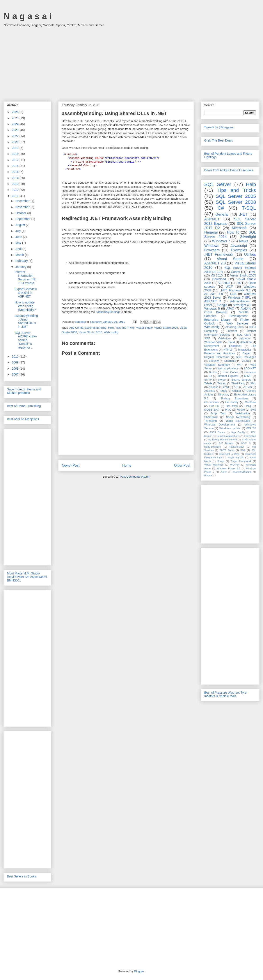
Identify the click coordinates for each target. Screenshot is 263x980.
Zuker (224, 472)
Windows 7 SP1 (240, 298)
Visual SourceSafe (238, 421)
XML (253, 383)
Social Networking (238, 417)
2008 (16, 369)
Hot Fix (214, 406)
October (21, 213)
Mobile (241, 410)
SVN (253, 410)
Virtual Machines (214, 465)
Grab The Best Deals (219, 140)
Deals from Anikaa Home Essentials (229, 170)
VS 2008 (224, 283)
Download (219, 279)
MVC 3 (246, 443)
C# (221, 208)
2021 (16, 142)
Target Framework (241, 461)
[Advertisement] (131, 62)
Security (214, 361)
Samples (210, 316)
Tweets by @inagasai (219, 127)
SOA (243, 450)
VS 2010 (217, 275)
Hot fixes (232, 406)
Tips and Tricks (125, 328)
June (19, 237)
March (20, 255)
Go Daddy (232, 402)
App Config (76, 328)
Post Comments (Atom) (135, 477)
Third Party (238, 383)
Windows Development (220, 425)
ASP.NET (212, 219)
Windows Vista (213, 342)
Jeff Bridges (226, 443)
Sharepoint (211, 417)
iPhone (208, 475)
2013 (16, 184)
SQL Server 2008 (236, 202)
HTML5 (228, 350)
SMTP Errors (227, 450)
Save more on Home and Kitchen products (24, 391)
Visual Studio (144, 328)
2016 (16, 166)
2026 (16, 112)
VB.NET (247, 361)
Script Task (218, 413)
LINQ (248, 406)
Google (222, 305)
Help (111, 328)
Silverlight (248, 237)
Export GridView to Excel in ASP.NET (26, 293)
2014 (16, 178)
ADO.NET (250, 369)
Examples (239, 250)
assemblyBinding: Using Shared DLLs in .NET (26, 321)
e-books (213, 387)
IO (210, 376)
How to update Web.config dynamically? (25, 306)
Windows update (230, 428)
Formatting (250, 436)
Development (239, 316)
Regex (246, 353)
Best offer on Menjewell (23, 419)
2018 (16, 154)
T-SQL (249, 208)
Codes (235, 272)
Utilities (250, 254)
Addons (246, 308)
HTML (252, 272)
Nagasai (211, 232)
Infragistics (245, 350)
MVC (228, 410)
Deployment (212, 346)
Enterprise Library (217, 320)
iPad (226, 387)
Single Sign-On (236, 457)
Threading (211, 421)
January (21, 267)
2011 (16, 196)
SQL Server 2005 (236, 196)
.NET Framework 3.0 (235, 290)
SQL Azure (244, 335)
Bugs (224, 391)
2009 (16, 362)
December (23, 201)
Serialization (242, 413)
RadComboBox (213, 447)
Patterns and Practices (219, 353)
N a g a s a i (28, 16)
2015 (16, 172)
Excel (208, 305)
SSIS (207, 338)
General (222, 214)
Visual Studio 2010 (91, 332)
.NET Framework (219, 254)
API (236, 387)
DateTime (246, 342)
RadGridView (237, 447)
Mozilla (244, 312)
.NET (243, 214)
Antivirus (210, 391)
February (22, 261)
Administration (240, 301)
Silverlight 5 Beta (229, 454)
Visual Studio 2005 (166, 328)
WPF (240, 365)
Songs (221, 461)
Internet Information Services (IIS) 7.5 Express (26, 277)
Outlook (210, 323)
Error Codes (230, 372)
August (20, 225)
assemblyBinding (96, 328)
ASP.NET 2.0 (215, 263)
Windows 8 (212, 308)
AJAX (230, 308)
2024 (16, 124)
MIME (248, 376)
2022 (16, 136)
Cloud (231, 342)
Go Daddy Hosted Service (223, 439)
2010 (16, 356)
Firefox (245, 320)
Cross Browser (216, 312)
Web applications (228, 369)
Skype (222, 380)
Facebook (235, 346)
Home (127, 465)
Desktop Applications (228, 436)
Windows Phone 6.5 (228, 468)
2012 (16, 190)
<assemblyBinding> (108, 312)
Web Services (237, 323)
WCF (229, 287)
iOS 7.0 (251, 428)
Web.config (111, 332)
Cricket (237, 391)
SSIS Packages (246, 357)
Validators (244, 338)
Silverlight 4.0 (242, 305)
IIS (239, 283)
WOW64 (235, 465)
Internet (232, 331)
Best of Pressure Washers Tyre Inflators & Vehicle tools (225, 694)
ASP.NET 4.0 (214, 294)
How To (233, 232)
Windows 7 (221, 241)
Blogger (139, 971)
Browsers (212, 250)
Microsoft (239, 228)
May (19, 243)
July (19, 231)
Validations (225, 338)
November (23, 207)
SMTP (208, 380)
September (23, 219)
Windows (212, 246)
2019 (16, 148)
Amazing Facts (235, 327)
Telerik (208, 383)
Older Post (182, 465)
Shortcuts (230, 361)
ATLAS (248, 387)
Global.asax (212, 402)
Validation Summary (217, 365)
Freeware (250, 372)
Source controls (242, 380)
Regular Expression (217, 357)
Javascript (239, 246)
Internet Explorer (228, 376)
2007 (16, 374)
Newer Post (71, 465)
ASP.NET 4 (213, 301)
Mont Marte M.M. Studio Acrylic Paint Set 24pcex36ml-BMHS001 (27, 577)
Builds (213, 372)
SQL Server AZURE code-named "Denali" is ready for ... (26, 340)
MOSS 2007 (212, 410)
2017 (16, 160)
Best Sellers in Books (21, 876)
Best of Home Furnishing (24, 406)
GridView (250, 402)
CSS (233, 294)
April (19, 249)
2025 (16, 118)
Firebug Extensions (234, 399)
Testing (222, 383)
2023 (16, 130)
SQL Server (218, 184)
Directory (224, 395)
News (244, 241)
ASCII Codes (217, 432)
